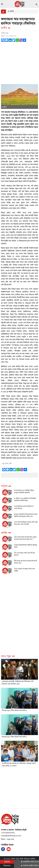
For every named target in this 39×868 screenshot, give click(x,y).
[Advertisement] (19, 62)
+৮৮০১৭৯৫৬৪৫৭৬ (8, 833)
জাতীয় (11, 11)
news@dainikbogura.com (11, 836)
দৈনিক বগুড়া (15, 859)
